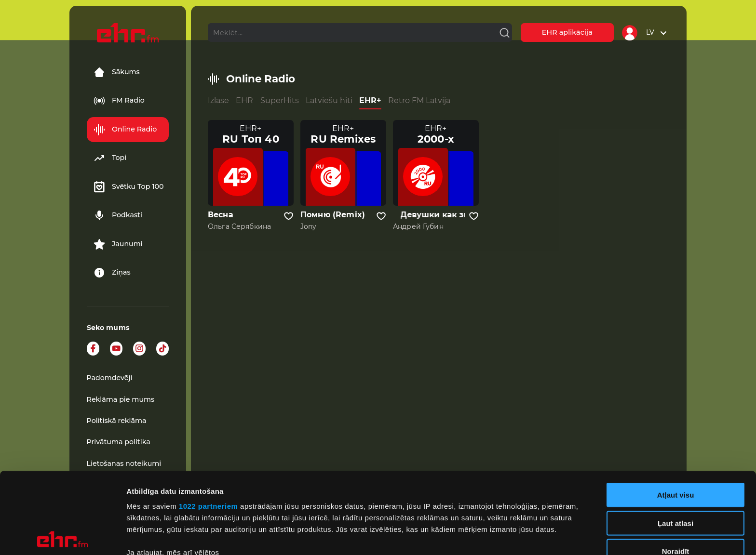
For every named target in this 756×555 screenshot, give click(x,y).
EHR (244, 100)
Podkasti (118, 215)
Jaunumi (118, 244)
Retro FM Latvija (419, 100)
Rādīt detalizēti (525, 536)
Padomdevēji (110, 378)
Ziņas (112, 273)
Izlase (218, 100)
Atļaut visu (676, 414)
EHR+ (370, 100)
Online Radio (125, 130)
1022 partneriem (209, 425)
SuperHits (280, 100)
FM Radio (119, 101)
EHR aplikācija (567, 32)
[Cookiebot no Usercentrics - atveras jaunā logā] (62, 536)
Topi (110, 158)
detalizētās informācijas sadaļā (472, 509)
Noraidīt (676, 470)
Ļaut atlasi (675, 442)
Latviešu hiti (329, 100)
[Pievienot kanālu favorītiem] (289, 216)
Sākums (117, 72)
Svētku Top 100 (129, 187)
